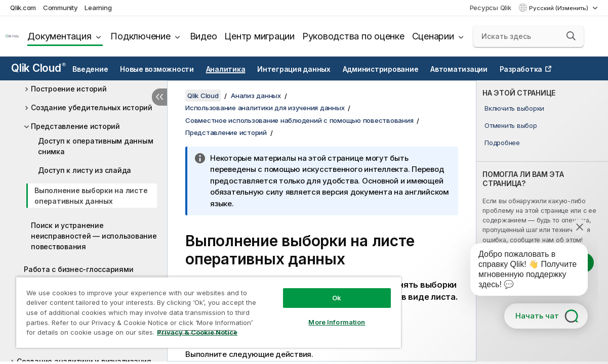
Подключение (140, 36)
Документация (59, 36)
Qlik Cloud (38, 68)
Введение (90, 69)
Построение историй (69, 89)
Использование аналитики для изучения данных (265, 108)
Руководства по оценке (353, 36)
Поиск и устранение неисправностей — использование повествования (94, 236)
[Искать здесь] (529, 36)
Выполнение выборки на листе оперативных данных (91, 196)
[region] (209, 312)
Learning (98, 8)
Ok (337, 298)
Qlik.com (23, 8)
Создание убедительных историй (92, 107)
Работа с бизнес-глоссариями (78, 269)
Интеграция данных (294, 69)
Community (60, 8)
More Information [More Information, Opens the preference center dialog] (337, 322)
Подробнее (502, 143)
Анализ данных (256, 96)
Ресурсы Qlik (491, 8)
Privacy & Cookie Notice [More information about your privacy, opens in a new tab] (197, 332)
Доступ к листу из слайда (85, 170)
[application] (522, 271)
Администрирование (381, 69)
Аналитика (226, 69)
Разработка (521, 69)
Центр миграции (259, 36)
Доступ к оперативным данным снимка (95, 146)
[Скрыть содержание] (159, 97)
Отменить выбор (511, 125)
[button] (571, 36)
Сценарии (433, 36)
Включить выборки (514, 108)
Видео (204, 36)
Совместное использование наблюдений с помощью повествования (299, 120)
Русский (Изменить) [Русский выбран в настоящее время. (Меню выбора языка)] (559, 8)
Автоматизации (459, 69)
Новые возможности (157, 69)
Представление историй (75, 126)
